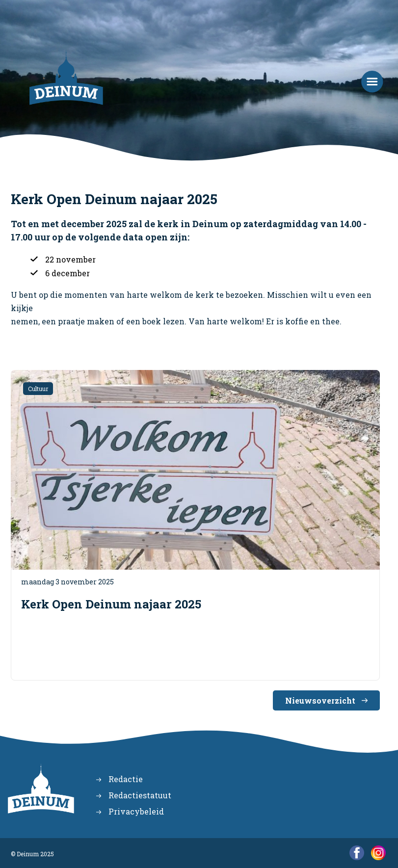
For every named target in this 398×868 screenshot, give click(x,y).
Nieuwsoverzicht (320, 700)
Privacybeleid (136, 811)
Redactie (126, 779)
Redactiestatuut (140, 795)
